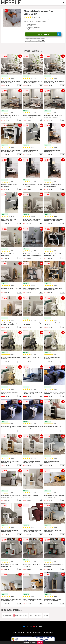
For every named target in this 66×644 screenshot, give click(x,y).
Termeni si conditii (18, 632)
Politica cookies (48, 632)
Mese (46, 615)
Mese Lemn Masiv (36, 615)
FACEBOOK (28, 627)
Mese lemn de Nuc (21, 615)
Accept (40, 642)
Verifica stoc (49, 34)
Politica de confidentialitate (34, 632)
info (20, 85)
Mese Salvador (8, 615)
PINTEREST (38, 627)
